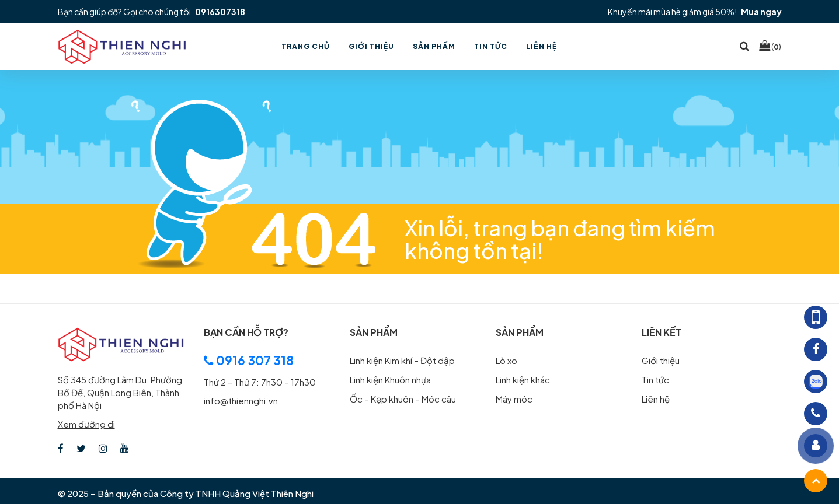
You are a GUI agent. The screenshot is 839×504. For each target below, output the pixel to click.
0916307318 (220, 12)
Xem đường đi (86, 424)
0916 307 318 (249, 360)
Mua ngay (761, 12)
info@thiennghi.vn (241, 400)
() (770, 46)
